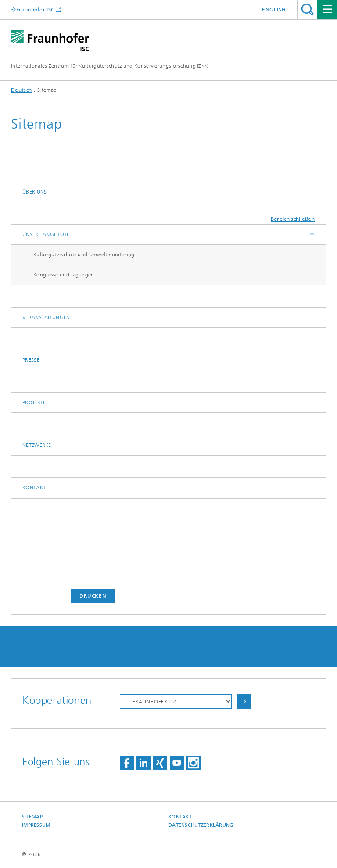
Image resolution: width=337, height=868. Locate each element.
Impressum (36, 825)
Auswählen (244, 701)
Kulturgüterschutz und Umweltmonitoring (84, 255)
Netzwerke (37, 445)
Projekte (34, 402)
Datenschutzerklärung (201, 825)
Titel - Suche (307, 9)
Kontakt (34, 488)
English (274, 10)
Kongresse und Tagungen (64, 275)
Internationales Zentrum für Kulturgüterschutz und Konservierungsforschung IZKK (109, 66)
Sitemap (32, 817)
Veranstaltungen (46, 317)
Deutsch (21, 90)
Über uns (34, 192)
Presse (31, 360)
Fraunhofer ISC (35, 9)
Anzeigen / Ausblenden (311, 235)
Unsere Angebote (46, 234)
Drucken (93, 596)
